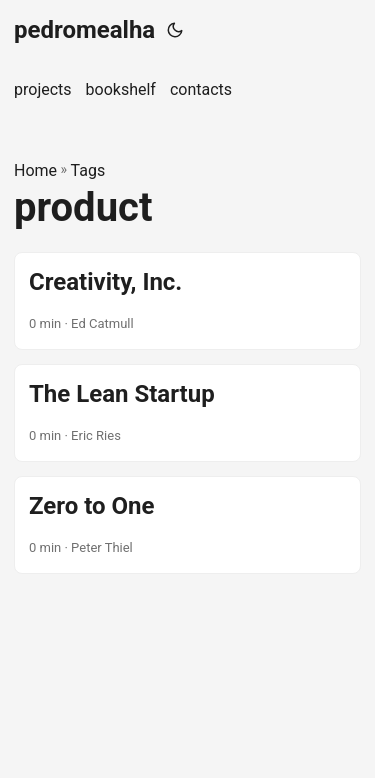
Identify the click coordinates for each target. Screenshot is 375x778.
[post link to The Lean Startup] (187, 413)
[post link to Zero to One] (187, 525)
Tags (88, 170)
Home (35, 170)
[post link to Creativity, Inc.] (187, 301)
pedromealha (84, 30)
